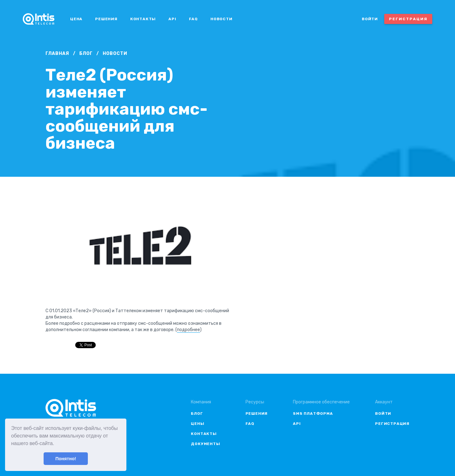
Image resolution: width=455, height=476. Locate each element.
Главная (57, 54)
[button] (57, 444)
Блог (86, 54)
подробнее (188, 330)
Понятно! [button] (66, 459)
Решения (106, 19)
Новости (221, 19)
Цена (76, 19)
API (172, 19)
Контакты (143, 19)
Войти (370, 19)
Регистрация (408, 19)
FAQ (193, 19)
